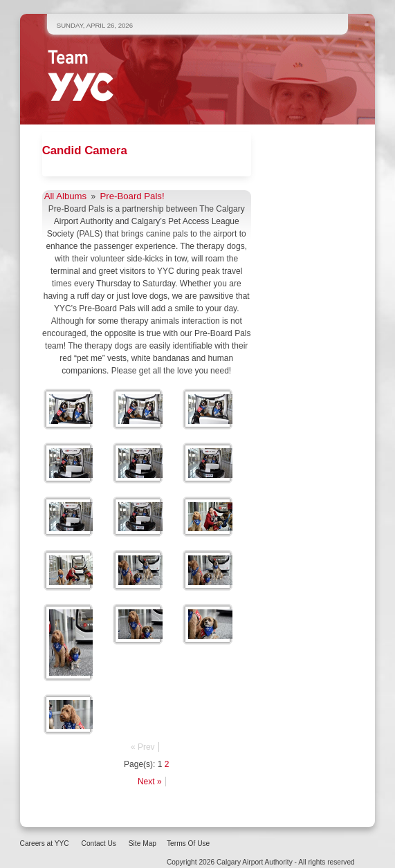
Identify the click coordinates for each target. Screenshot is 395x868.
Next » (150, 782)
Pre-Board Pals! (132, 196)
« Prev (143, 747)
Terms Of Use (188, 843)
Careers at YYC (45, 843)
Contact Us (99, 843)
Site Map (143, 843)
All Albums (66, 196)
